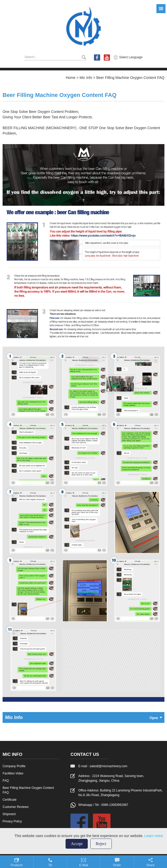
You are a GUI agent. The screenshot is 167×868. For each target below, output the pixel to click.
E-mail (84, 865)
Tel (50, 865)
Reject (101, 844)
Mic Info (86, 78)
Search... (31, 57)
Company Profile (14, 766)
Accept (77, 844)
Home (71, 78)
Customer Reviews (16, 807)
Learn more (154, 836)
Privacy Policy (12, 821)
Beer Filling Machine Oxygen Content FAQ (130, 78)
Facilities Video (13, 773)
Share (150, 865)
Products (17, 865)
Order (117, 865)
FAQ (6, 781)
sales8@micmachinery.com (108, 766)
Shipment (9, 814)
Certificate (10, 800)
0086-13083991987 (115, 805)
